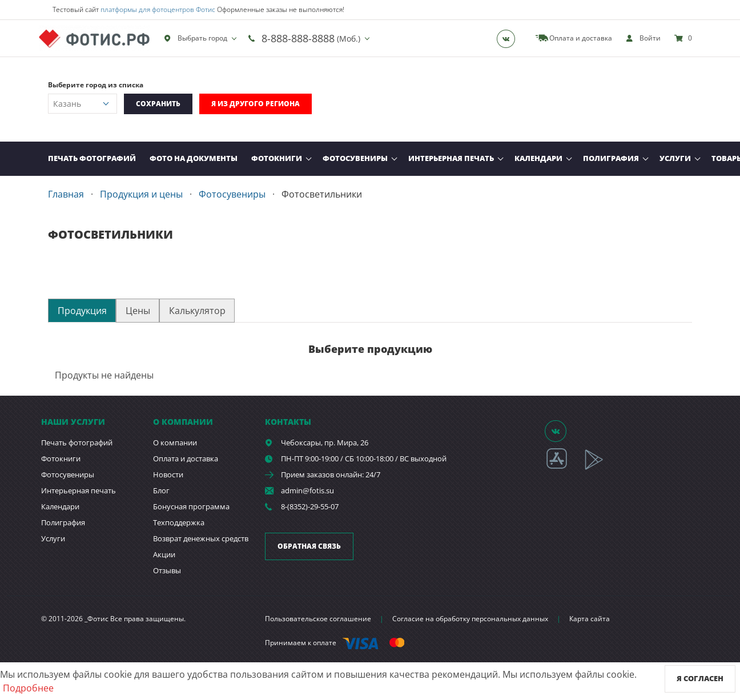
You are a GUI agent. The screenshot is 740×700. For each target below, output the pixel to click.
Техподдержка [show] (179, 522)
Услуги (675, 158)
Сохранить (158, 104)
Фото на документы (194, 158)
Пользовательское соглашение (318, 619)
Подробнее (28, 688)
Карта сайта (590, 619)
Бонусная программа (191, 506)
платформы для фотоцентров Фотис (158, 9)
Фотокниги (277, 158)
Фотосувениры (355, 158)
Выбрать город (196, 38)
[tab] (82, 310)
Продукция (82, 311)
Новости (168, 474)
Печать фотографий (92, 158)
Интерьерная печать (451, 158)
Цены (138, 311)
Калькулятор (197, 311)
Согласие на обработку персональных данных (470, 619)
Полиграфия (611, 158)
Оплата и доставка (186, 458)
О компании (175, 442)
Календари (538, 158)
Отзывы (167, 570)
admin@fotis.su (307, 490)
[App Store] (564, 468)
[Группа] (509, 38)
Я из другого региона (256, 104)
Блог (161, 490)
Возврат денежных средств (201, 538)
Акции (164, 554)
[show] (643, 38)
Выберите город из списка (96, 85)
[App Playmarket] (600, 468)
